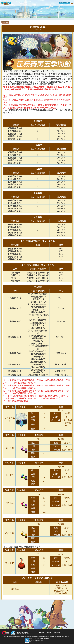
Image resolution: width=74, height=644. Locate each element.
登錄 (61, 3)
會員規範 (49, 632)
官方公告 (5, 22)
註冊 (67, 3)
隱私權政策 (57, 632)
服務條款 (41, 632)
